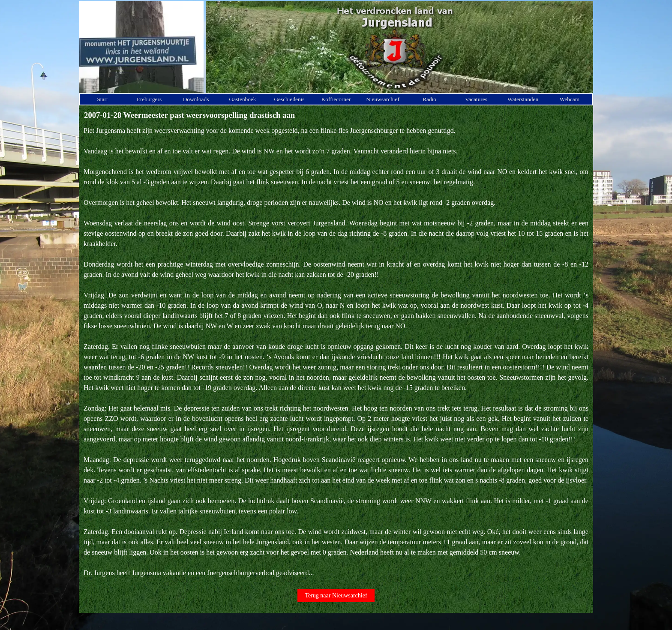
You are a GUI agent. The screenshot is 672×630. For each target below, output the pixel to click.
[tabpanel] (336, 352)
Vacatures (476, 99)
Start (102, 99)
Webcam (570, 99)
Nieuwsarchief (383, 99)
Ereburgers (149, 99)
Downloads (196, 99)
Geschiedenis (289, 99)
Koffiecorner (336, 99)
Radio (429, 99)
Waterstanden (523, 99)
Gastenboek (243, 99)
